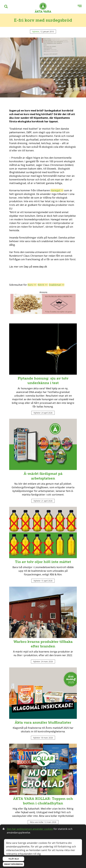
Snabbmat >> (57, 285)
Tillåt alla (14, 859)
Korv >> (32, 285)
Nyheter (36, 32)
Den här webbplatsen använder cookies (30, 829)
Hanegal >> (57, 190)
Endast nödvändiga (13, 864)
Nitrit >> (43, 285)
